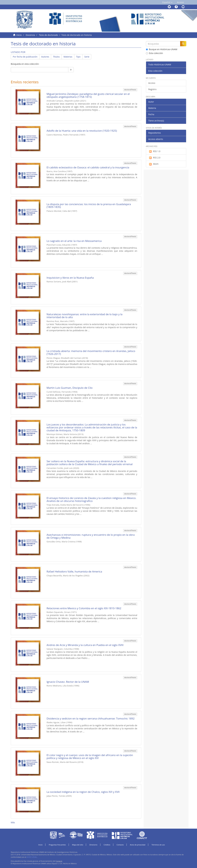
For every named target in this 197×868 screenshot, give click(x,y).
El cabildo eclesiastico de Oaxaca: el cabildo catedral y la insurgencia (88, 167)
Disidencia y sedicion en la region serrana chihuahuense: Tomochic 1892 (90, 718)
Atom (153, 164)
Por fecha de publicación (25, 57)
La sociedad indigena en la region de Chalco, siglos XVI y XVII (83, 792)
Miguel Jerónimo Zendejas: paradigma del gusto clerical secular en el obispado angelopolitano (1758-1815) (88, 95)
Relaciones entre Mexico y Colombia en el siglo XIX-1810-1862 (84, 608)
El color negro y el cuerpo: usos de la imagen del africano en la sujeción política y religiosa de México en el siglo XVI (90, 757)
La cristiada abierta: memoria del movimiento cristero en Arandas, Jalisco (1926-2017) (91, 352)
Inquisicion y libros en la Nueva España (70, 278)
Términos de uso (158, 845)
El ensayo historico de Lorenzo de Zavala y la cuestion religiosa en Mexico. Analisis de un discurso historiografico (91, 499)
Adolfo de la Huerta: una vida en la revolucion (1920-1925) (82, 131)
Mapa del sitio (78, 845)
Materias (68, 57)
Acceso (152, 83)
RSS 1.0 (154, 151)
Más (13, 822)
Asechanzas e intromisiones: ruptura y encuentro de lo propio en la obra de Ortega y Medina (90, 536)
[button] (167, 2)
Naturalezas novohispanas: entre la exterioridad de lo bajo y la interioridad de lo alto (84, 316)
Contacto (120, 845)
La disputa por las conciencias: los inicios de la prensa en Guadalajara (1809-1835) (89, 206)
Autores (45, 57)
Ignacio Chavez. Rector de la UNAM (68, 682)
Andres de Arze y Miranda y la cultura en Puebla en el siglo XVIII (85, 645)
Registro (152, 89)
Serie (87, 57)
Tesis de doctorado (48, 35)
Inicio (19, 35)
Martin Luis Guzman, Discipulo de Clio (69, 388)
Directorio (93, 845)
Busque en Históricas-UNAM (162, 49)
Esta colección (154, 53)
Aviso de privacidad (138, 845)
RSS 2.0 (154, 158)
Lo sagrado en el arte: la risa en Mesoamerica (74, 241)
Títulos (56, 57)
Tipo (78, 57)
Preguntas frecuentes (57, 845)
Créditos (107, 845)
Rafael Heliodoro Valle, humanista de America (74, 571)
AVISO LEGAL (32, 857)
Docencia (30, 35)
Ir (71, 70)
